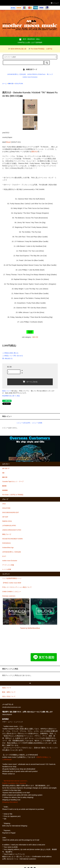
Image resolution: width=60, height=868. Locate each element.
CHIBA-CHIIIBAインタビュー (12, 592)
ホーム (4, 84)
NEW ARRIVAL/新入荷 (17, 49)
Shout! (8, 142)
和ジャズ (50, 74)
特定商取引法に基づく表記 (11, 396)
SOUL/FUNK (19, 84)
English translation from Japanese (14, 783)
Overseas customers (9, 596)
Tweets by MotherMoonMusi (30, 628)
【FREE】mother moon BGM (12, 583)
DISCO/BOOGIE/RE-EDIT (11, 513)
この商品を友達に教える (10, 353)
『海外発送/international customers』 (15, 781)
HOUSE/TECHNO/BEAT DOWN (12, 539)
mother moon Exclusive (30, 77)
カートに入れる (30, 382)
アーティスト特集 (8, 565)
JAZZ (4, 504)
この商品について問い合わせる (13, 356)
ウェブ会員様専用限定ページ (12, 578)
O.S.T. (4, 556)
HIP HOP (5, 517)
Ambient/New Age (8, 548)
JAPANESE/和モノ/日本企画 (16, 74)
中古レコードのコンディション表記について (17, 587)
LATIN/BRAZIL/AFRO (9, 526)
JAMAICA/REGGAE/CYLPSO (12, 530)
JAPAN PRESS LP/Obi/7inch (36, 74)
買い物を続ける (7, 358)
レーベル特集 (7, 569)
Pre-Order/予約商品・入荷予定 (40, 49)
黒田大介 (35, 152)
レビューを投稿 (37, 423)
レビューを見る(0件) (24, 423)
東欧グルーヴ (7, 534)
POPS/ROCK (6, 543)
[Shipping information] (10, 802)
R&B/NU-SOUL (7, 521)
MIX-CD (35, 337)
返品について (7, 391)
